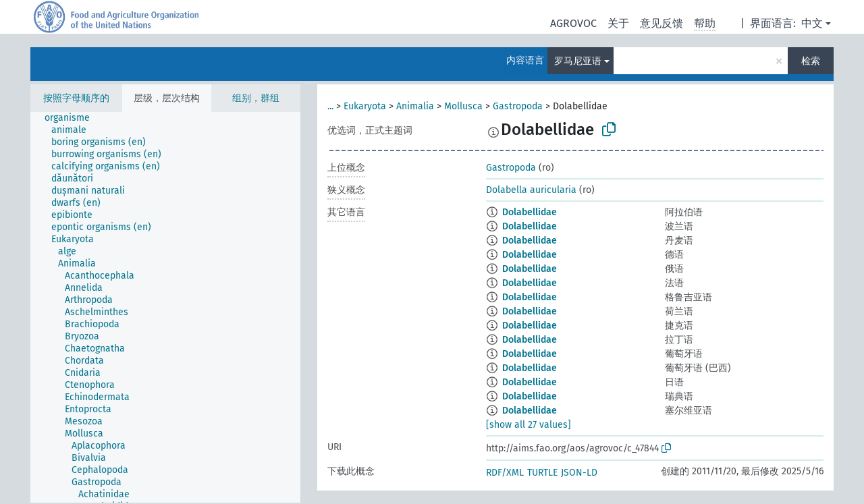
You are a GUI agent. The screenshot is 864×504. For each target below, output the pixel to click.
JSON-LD (579, 473)
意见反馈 (661, 23)
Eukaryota (365, 106)
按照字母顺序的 (76, 98)
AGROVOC (573, 23)
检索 (811, 61)
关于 (618, 23)
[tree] (165, 307)
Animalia (415, 106)
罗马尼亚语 (578, 61)
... (330, 106)
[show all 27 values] (529, 425)
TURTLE (542, 473)
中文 (812, 23)
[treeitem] (73, 118)
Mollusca (463, 106)
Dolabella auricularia (531, 190)
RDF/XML (505, 473)
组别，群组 (256, 98)
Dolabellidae (530, 212)
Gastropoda (518, 106)
